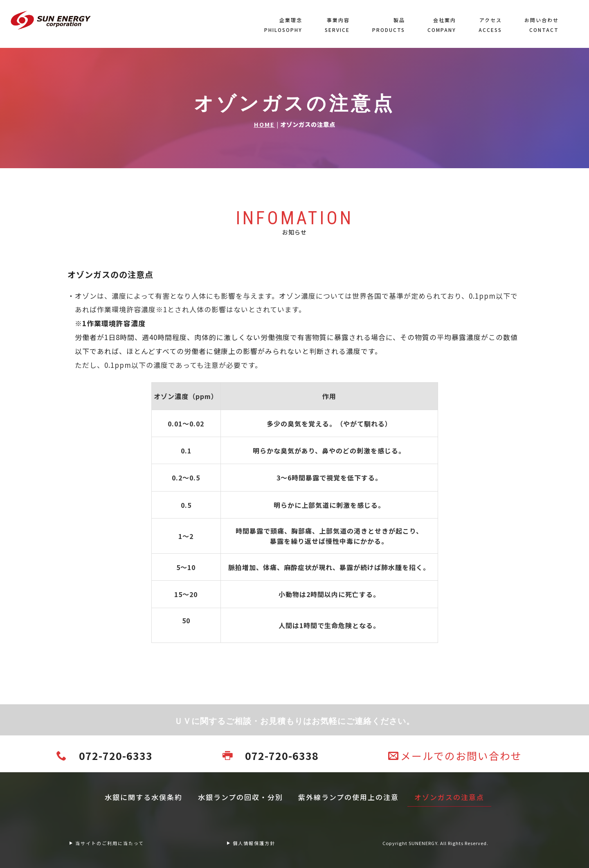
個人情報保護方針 (251, 843)
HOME (264, 124)
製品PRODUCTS (389, 25)
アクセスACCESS (490, 25)
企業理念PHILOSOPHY (283, 25)
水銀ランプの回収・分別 (241, 797)
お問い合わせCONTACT (542, 25)
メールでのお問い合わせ (455, 755)
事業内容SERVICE (337, 25)
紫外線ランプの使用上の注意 (348, 797)
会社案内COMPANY (442, 25)
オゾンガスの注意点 (449, 797)
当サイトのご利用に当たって (106, 843)
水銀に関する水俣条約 (144, 797)
